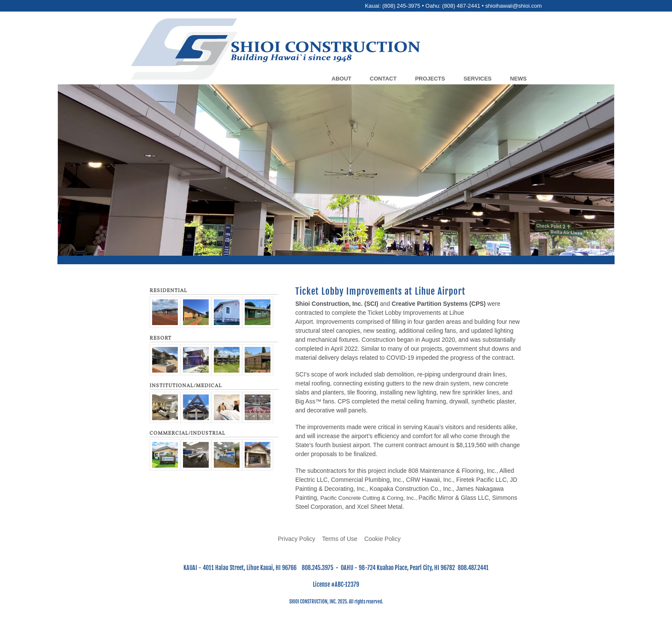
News (518, 79)
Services (477, 79)
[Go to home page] (358, 50)
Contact (383, 79)
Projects (430, 79)
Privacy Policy (296, 539)
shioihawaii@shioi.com (513, 6)
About (342, 79)
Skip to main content (336, 0)
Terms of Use (339, 539)
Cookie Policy (382, 539)
